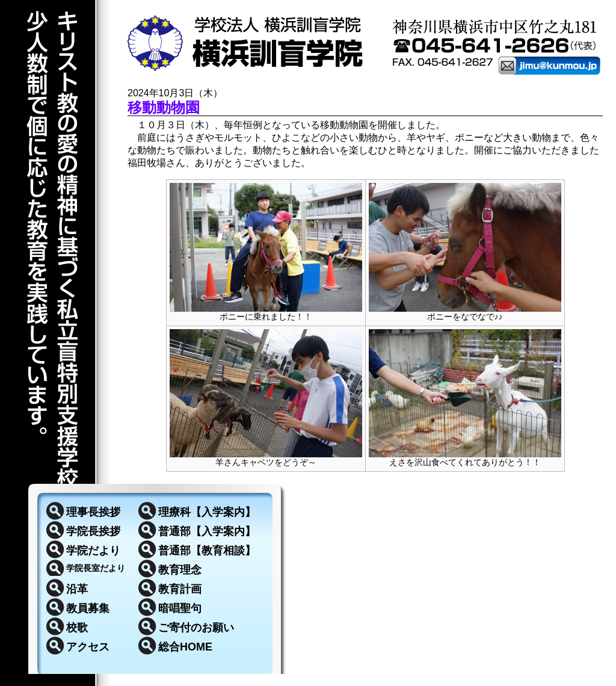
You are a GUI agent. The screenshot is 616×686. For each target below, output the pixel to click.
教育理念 (180, 570)
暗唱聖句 (180, 608)
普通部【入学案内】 (207, 531)
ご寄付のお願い (196, 628)
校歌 (77, 628)
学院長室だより (96, 568)
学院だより (93, 551)
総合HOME (185, 647)
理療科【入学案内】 (207, 512)
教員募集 (88, 608)
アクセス (88, 647)
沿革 (77, 589)
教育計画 (180, 589)
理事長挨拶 (93, 512)
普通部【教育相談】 (207, 551)
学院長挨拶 (93, 531)
